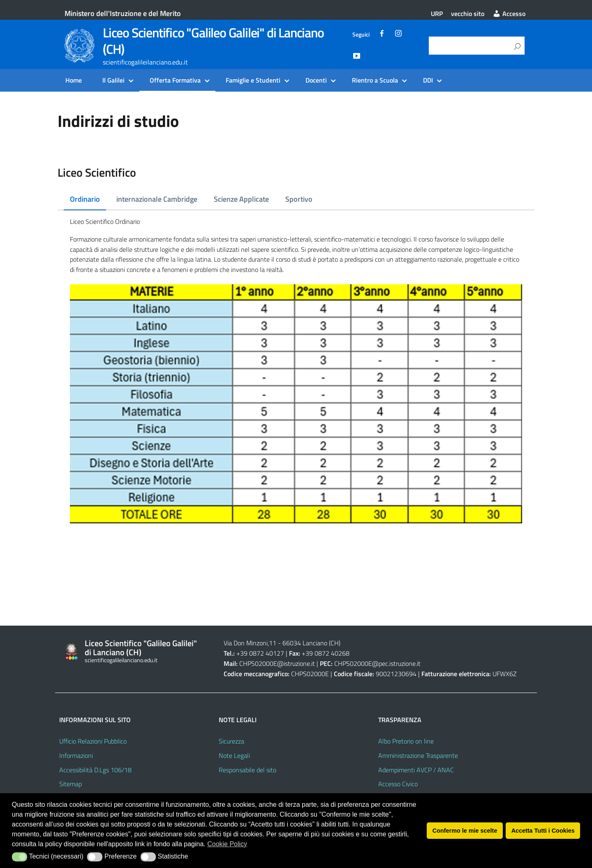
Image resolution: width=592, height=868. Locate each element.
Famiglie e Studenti (253, 80)
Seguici (361, 35)
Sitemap (71, 784)
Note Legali (234, 755)
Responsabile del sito (247, 770)
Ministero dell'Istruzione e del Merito (123, 13)
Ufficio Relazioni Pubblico (93, 741)
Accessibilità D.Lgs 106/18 (95, 770)
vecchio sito (468, 14)
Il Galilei (113, 80)
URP (437, 14)
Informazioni (76, 755)
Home (74, 80)
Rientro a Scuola (375, 80)
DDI (428, 80)
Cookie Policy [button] (227, 844)
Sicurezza (231, 741)
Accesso (509, 14)
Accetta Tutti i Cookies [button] (543, 831)
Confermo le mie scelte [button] (465, 831)
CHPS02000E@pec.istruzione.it (377, 663)
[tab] (85, 200)
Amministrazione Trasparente (418, 755)
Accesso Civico (398, 784)
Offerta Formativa (175, 80)
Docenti (316, 80)
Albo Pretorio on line (406, 741)
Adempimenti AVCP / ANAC (416, 770)
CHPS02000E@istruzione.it (277, 663)
